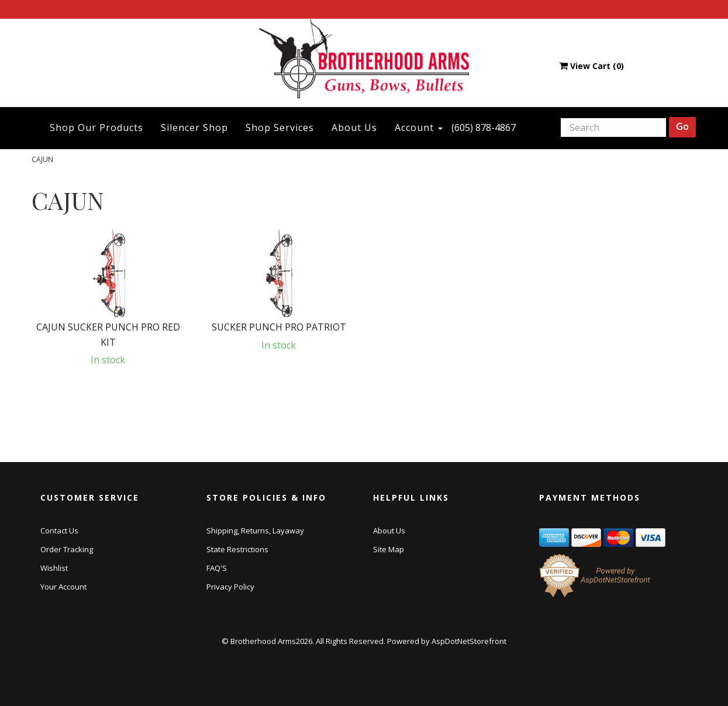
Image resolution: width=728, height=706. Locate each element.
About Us (354, 128)
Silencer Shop (194, 128)
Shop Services (280, 128)
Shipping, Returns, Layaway (255, 531)
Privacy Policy (230, 587)
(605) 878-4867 (484, 128)
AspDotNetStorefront (469, 641)
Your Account (63, 587)
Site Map (389, 549)
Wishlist (54, 568)
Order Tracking (67, 549)
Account (419, 128)
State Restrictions (237, 549)
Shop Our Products (96, 128)
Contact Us (59, 531)
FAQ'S (217, 568)
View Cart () (591, 66)
